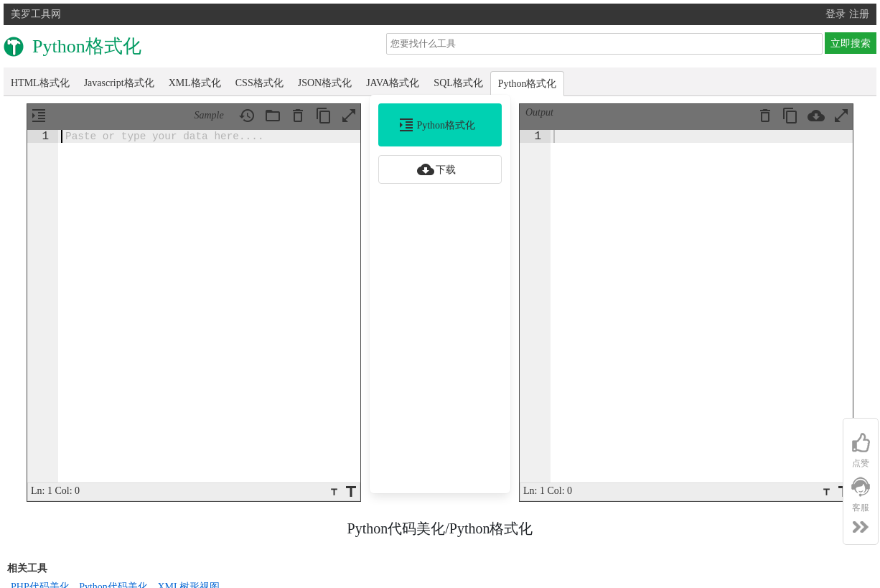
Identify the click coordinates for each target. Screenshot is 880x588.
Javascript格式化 (119, 83)
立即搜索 (851, 43)
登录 (835, 14)
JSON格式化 (325, 83)
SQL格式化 (458, 83)
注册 (859, 14)
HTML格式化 (40, 83)
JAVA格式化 (393, 83)
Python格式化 (528, 84)
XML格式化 (195, 83)
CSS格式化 (259, 83)
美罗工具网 (36, 14)
